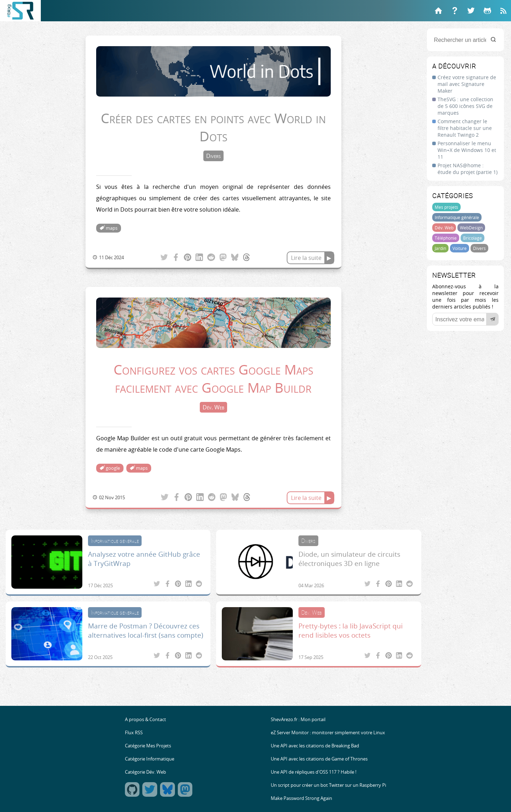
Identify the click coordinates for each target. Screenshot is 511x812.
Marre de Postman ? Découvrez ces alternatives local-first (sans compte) (146, 631)
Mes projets (446, 207)
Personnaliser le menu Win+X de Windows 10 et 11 (467, 150)
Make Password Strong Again (301, 798)
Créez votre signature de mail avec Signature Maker (467, 84)
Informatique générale (457, 217)
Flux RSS (134, 733)
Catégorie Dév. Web (145, 772)
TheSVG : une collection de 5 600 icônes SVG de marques (465, 106)
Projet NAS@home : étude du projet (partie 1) (468, 169)
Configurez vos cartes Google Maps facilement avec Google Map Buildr (213, 378)
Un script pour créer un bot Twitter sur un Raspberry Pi (328, 785)
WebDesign (471, 228)
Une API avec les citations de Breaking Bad (315, 746)
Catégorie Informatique (150, 759)
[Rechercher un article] (465, 40)
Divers (479, 248)
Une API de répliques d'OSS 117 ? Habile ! (314, 772)
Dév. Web (444, 228)
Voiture (460, 248)
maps (112, 228)
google (113, 468)
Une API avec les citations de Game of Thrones (319, 759)
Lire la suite (306, 258)
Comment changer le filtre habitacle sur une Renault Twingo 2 (465, 128)
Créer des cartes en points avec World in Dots (213, 127)
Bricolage (472, 238)
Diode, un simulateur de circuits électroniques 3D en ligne (349, 559)
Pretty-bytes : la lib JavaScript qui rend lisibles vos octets (351, 631)
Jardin (440, 248)
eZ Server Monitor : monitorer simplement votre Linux (328, 733)
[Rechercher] (493, 40)
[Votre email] (465, 319)
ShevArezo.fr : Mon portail (298, 720)
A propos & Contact (145, 720)
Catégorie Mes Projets (148, 746)
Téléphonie (446, 238)
